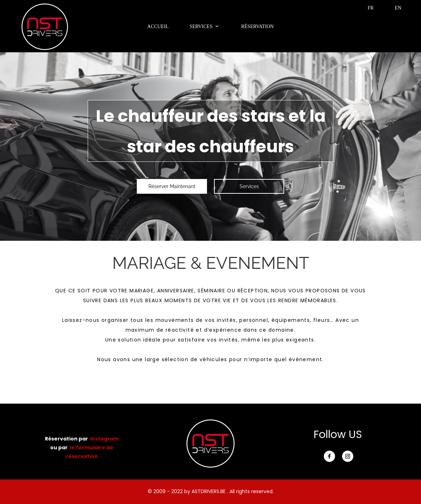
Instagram (104, 439)
